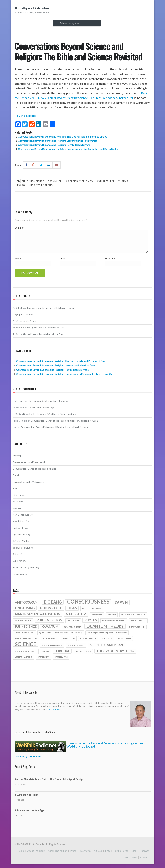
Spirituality (18, 558)
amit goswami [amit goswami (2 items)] (27, 607)
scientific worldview (80, 181)
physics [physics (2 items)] (91, 624)
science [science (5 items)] (26, 648)
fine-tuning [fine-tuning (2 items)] (25, 612)
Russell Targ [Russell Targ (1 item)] (124, 643)
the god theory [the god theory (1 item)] (83, 655)
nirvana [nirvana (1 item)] (112, 619)
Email (64, 263)
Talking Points (121, 855)
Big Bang (17, 460)
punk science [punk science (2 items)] (26, 631)
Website (110, 263)
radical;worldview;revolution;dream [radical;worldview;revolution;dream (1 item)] (107, 637)
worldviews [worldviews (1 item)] (61, 661)
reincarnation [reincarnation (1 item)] (50, 643)
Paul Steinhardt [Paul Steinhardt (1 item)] (23, 625)
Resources (131, 862)
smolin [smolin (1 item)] (46, 655)
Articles (98, 855)
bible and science (33, 181)
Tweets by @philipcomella (28, 761)
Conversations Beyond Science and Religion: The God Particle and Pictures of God (63, 137)
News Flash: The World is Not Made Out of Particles (49, 418)
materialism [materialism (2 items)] (76, 618)
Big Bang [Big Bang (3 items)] (53, 606)
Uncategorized (20, 578)
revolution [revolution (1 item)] (69, 643)
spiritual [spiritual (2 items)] (62, 655)
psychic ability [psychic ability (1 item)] (138, 625)
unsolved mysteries (41, 185)
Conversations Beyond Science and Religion (35, 473)
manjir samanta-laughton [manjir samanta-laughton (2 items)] (37, 618)
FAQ (108, 855)
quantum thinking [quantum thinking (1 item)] (24, 637)
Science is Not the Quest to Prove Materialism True (38, 332)
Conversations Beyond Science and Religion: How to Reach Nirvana (54, 145)
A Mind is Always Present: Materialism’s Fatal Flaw (38, 338)
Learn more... (55, 714)
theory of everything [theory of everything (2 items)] (115, 655)
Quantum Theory (22, 539)
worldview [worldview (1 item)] (43, 661)
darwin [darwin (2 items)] (121, 607)
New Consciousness (23, 519)
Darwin (16, 479)
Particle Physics (21, 532)
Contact (144, 862)
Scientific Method (22, 545)
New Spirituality (21, 526)
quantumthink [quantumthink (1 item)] (137, 631)
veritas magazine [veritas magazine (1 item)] (23, 661)
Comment (21, 228)
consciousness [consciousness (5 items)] (88, 606)
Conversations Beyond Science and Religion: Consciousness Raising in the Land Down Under (68, 149)
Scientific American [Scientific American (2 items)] (106, 649)
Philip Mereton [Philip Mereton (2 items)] (49, 624)
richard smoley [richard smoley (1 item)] (88, 643)
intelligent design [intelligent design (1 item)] (92, 613)
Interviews (85, 855)
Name (19, 263)
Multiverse (18, 506)
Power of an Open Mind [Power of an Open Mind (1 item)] (114, 625)
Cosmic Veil (55, 181)
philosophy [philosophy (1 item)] (73, 625)
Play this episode (25, 116)
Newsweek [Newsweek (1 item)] (97, 619)
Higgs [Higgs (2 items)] (72, 612)
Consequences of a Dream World (29, 466)
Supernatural (106, 181)
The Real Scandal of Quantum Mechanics (48, 405)
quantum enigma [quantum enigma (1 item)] (72, 631)
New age (17, 512)
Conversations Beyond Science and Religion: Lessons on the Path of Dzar (57, 141)
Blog (134, 855)
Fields (16, 493)
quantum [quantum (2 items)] (50, 631)
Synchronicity (20, 565)
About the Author (57, 855)
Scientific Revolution (23, 552)
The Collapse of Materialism (32, 10)
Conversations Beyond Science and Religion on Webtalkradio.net (105, 749)
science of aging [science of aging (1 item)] (76, 649)
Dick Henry (18, 405)
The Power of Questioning (26, 572)
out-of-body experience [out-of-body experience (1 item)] (133, 619)
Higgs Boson (19, 499)
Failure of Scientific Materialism (28, 486)
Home (21, 855)
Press (73, 855)
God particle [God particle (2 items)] (51, 612)
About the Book (36, 855)
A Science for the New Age (26, 325)
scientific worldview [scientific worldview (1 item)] (26, 655)
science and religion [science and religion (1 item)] (52, 649)
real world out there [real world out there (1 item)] (26, 643)
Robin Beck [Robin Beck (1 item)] (107, 643)
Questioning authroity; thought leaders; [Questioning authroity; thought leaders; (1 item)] (61, 637)
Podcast (144, 855)
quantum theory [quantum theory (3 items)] (105, 630)
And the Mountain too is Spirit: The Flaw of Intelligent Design (43, 312)
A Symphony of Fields (24, 319)
